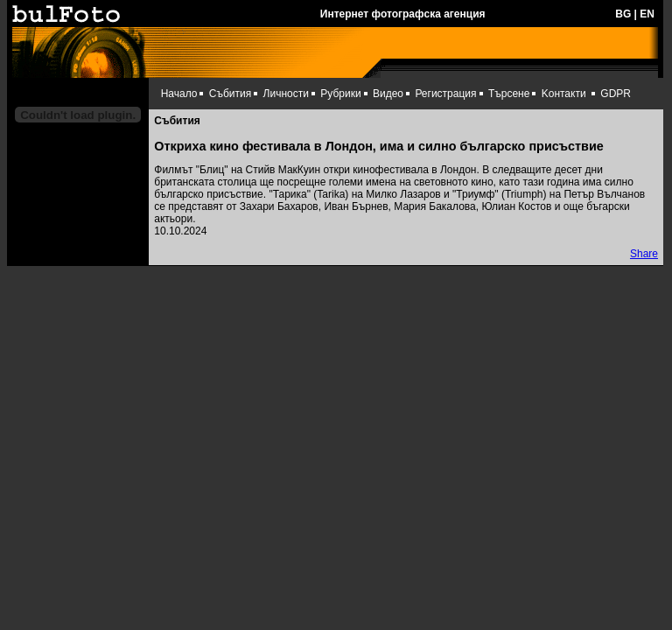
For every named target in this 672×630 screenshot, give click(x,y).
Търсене (509, 94)
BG (623, 14)
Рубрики (340, 94)
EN (647, 14)
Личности (286, 94)
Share (644, 254)
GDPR (616, 94)
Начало (179, 94)
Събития (230, 94)
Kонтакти (564, 94)
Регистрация (445, 94)
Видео (388, 94)
